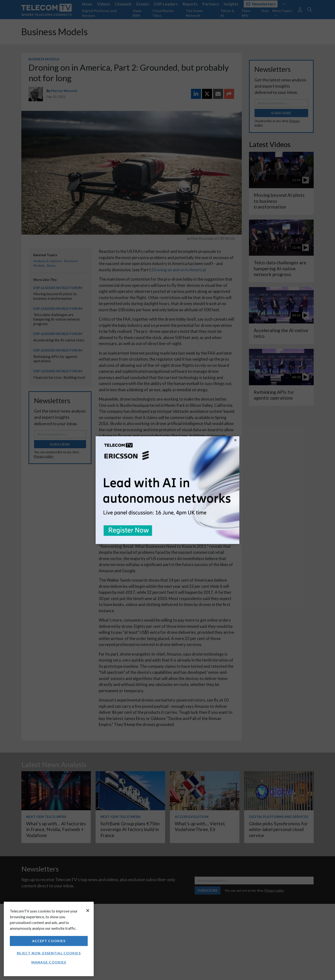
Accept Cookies (49, 941)
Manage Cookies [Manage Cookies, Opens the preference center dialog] (49, 962)
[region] (49, 939)
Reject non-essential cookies (49, 953)
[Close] (88, 911)
